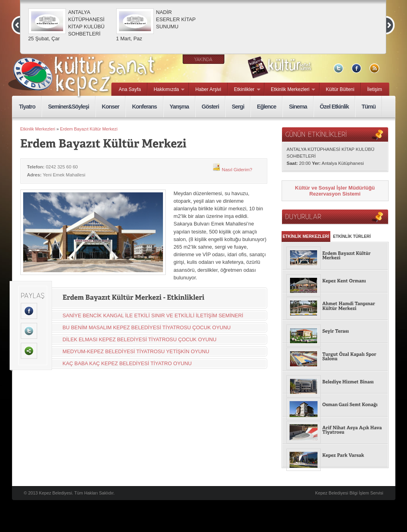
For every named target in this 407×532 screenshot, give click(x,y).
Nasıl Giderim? (232, 170)
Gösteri (210, 107)
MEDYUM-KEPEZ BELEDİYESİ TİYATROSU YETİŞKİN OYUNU (136, 351)
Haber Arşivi (208, 89)
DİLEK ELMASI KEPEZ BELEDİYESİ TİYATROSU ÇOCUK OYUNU (140, 339)
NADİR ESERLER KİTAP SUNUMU (176, 19)
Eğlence (266, 107)
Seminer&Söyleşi (68, 107)
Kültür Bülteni (340, 89)
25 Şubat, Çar (44, 39)
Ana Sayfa (130, 89)
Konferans (144, 107)
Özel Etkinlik (335, 107)
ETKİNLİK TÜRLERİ (352, 236)
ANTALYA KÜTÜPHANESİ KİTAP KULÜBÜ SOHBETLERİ (86, 23)
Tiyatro (27, 107)
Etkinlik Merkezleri (290, 90)
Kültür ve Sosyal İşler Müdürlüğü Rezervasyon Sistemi (335, 191)
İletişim (374, 89)
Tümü (368, 107)
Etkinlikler (244, 90)
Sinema (298, 107)
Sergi (238, 107)
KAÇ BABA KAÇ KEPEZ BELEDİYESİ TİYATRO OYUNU (127, 363)
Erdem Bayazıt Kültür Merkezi (89, 129)
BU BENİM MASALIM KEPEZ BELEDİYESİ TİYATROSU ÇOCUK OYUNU (147, 327)
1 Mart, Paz (129, 39)
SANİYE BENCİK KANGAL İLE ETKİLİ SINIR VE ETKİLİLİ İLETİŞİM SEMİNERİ (153, 315)
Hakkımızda (166, 90)
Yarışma (179, 107)
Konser (111, 107)
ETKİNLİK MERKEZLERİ (306, 236)
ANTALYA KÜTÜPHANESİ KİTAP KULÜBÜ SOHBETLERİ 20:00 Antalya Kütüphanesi (331, 156)
